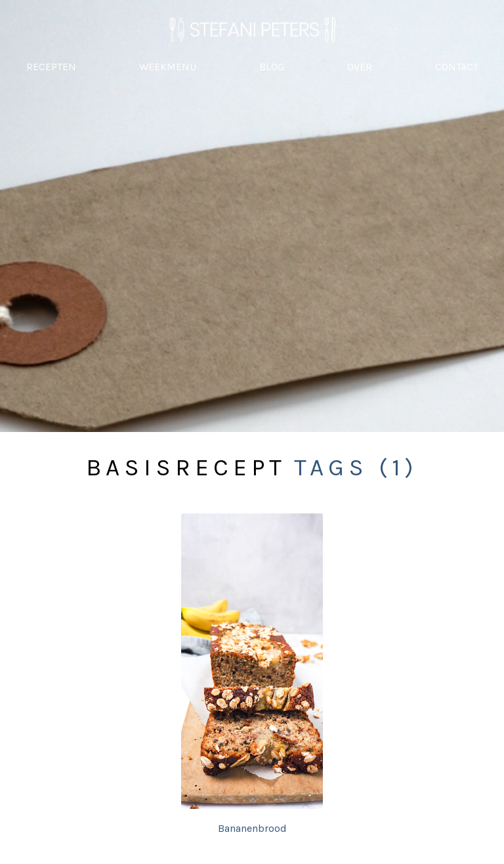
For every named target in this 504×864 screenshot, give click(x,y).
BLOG (272, 67)
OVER (360, 67)
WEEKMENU (168, 67)
